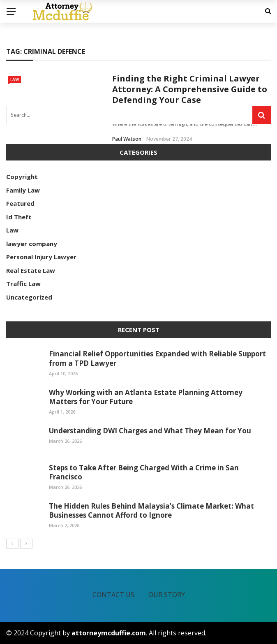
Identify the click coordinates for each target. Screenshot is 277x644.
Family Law (23, 190)
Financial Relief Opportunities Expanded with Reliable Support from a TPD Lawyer (157, 358)
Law (15, 79)
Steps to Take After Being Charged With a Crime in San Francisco (144, 472)
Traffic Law (23, 284)
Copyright (22, 177)
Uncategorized (29, 297)
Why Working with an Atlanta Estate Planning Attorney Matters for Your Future (146, 397)
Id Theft (19, 217)
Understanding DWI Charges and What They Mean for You (150, 431)
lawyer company (32, 244)
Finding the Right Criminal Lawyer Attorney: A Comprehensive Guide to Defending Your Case (190, 89)
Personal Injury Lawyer (41, 257)
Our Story (167, 595)
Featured (20, 203)
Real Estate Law (31, 270)
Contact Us (113, 595)
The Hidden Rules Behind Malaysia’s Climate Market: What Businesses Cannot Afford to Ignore (151, 510)
